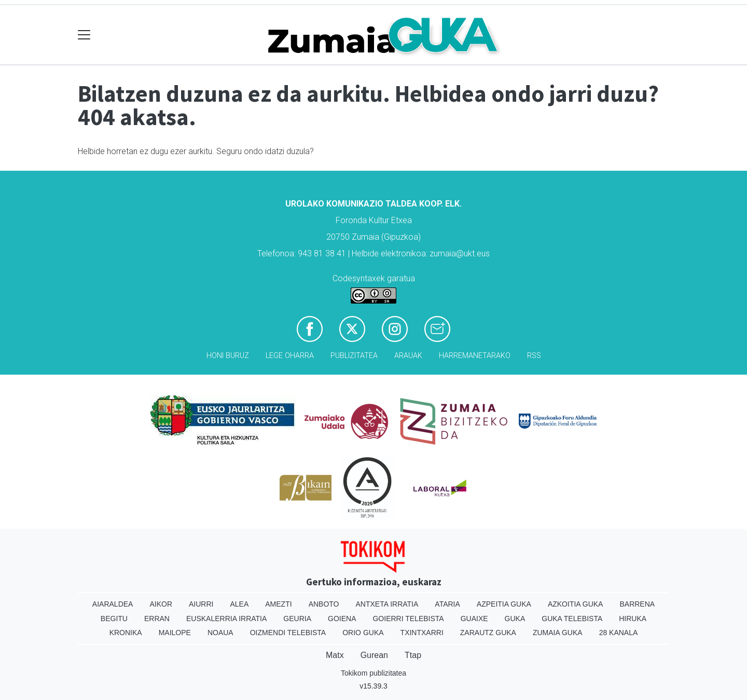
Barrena (637, 604)
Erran (157, 619)
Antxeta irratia (387, 604)
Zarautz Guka (488, 633)
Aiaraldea (113, 604)
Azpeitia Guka (504, 604)
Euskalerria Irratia (226, 619)
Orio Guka (363, 633)
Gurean (374, 655)
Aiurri (201, 604)
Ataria (447, 604)
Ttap (413, 655)
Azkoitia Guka (576, 604)
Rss (534, 356)
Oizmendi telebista (288, 633)
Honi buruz (228, 356)
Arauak (408, 356)
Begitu (114, 619)
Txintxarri (422, 633)
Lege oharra (290, 356)
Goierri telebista (408, 619)
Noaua (220, 633)
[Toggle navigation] (84, 35)
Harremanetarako (475, 356)
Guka (515, 619)
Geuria (297, 619)
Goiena (342, 619)
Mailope (175, 633)
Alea (239, 604)
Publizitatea (354, 356)
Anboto (324, 604)
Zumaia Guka (558, 633)
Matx (335, 655)
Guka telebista (572, 619)
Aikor (161, 604)
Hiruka (633, 619)
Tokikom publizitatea (374, 673)
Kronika (126, 633)
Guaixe (474, 619)
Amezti (278, 604)
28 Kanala (619, 633)
